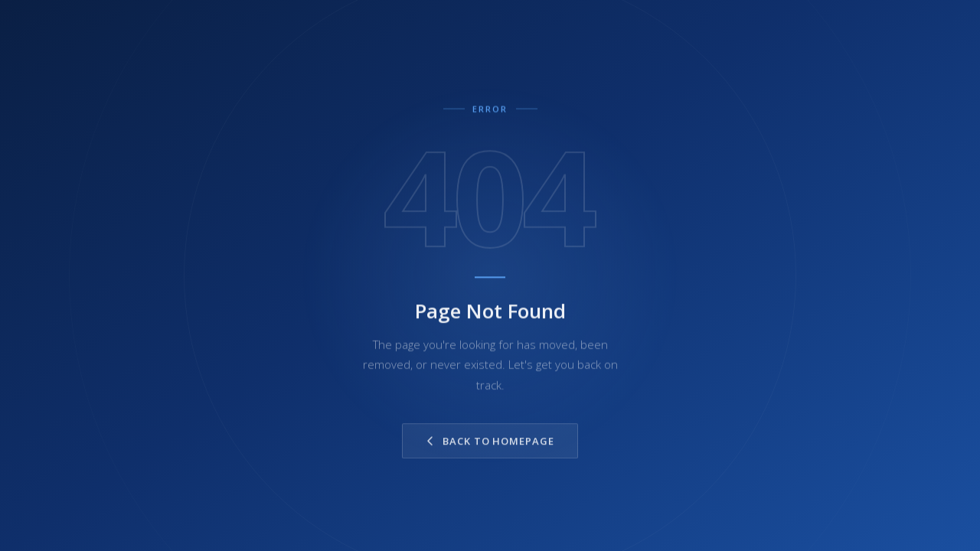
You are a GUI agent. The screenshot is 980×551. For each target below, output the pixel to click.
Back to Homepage (490, 443)
